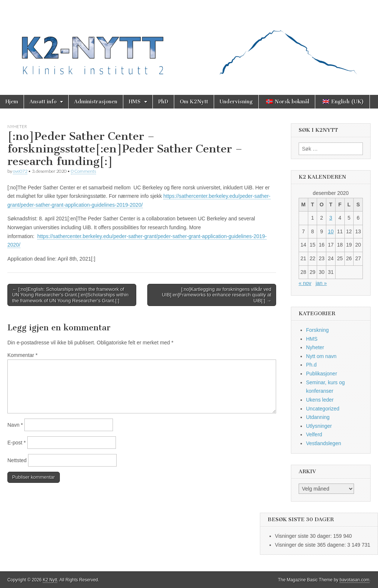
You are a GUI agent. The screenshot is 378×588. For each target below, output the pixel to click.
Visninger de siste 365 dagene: (311, 545)
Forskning (317, 330)
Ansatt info (43, 102)
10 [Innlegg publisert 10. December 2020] (331, 231)
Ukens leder (320, 400)
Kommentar (23, 355)
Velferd (314, 434)
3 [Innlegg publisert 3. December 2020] (331, 218)
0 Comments (83, 171)
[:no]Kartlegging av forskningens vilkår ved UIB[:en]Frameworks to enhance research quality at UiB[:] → (217, 295)
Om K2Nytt (194, 102)
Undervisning (236, 102)
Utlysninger (319, 426)
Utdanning (318, 417)
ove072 (20, 171)
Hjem (12, 102)
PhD (163, 102)
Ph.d (311, 365)
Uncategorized (323, 409)
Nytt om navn (321, 356)
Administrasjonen (96, 102)
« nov (305, 283)
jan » (321, 283)
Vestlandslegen (324, 443)
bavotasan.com (355, 580)
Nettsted (17, 460)
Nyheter (17, 126)
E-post (17, 443)
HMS (135, 102)
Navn (15, 425)
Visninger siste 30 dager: (304, 536)
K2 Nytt (50, 580)
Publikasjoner (322, 374)
